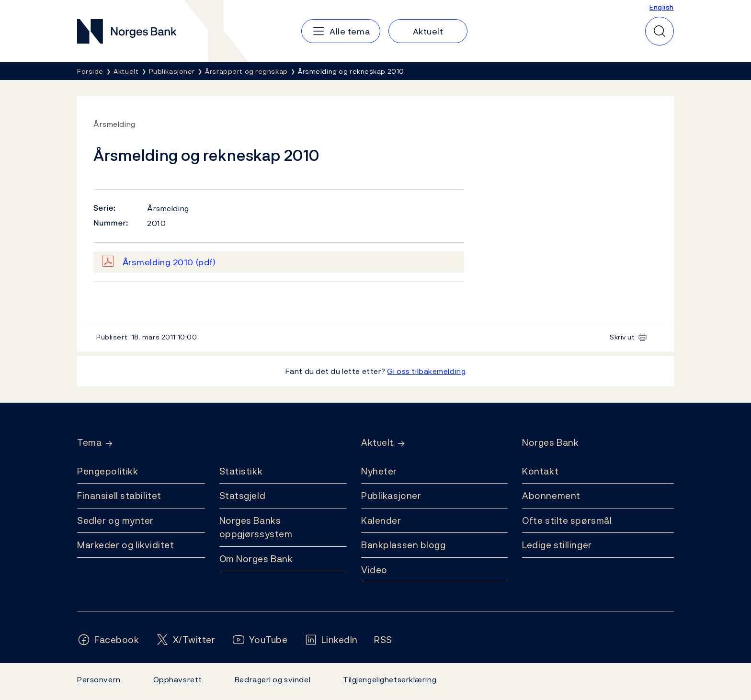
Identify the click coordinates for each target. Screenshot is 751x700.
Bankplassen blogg (404, 545)
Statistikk (241, 471)
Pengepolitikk (108, 471)
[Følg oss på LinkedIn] (331, 640)
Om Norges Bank (256, 559)
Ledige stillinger (557, 545)
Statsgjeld (243, 496)
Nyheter (379, 471)
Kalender (381, 520)
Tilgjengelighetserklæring (390, 679)
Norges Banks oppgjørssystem (256, 527)
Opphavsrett (178, 679)
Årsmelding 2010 (169, 262)
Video (374, 570)
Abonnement (551, 496)
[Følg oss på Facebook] (108, 640)
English (662, 7)
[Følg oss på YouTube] (260, 640)
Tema (89, 443)
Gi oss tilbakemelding (426, 371)
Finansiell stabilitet (119, 496)
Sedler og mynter (115, 520)
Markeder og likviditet (125, 545)
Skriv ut (622, 337)
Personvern (99, 679)
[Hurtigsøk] (660, 31)
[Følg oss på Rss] (383, 640)
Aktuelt (377, 443)
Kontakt (540, 471)
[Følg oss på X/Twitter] (186, 640)
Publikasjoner (391, 496)
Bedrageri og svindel (273, 679)
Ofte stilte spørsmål (567, 520)
